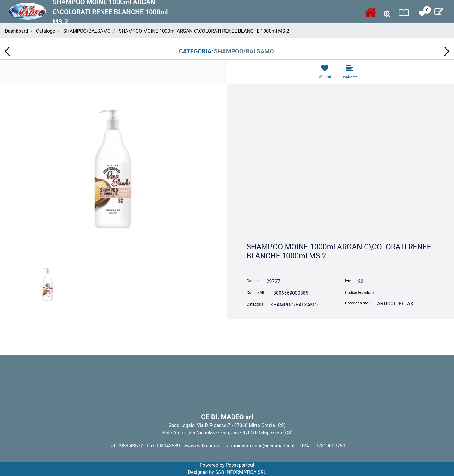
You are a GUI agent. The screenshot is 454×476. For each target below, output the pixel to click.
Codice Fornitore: (360, 292)
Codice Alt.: (256, 292)
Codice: (253, 281)
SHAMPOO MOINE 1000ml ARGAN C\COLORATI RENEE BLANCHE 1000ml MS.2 (204, 31)
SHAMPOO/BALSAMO (87, 31)
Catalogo (46, 31)
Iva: (348, 281)
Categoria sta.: (358, 303)
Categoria (255, 304)
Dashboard (16, 31)
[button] (387, 14)
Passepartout (240, 465)
